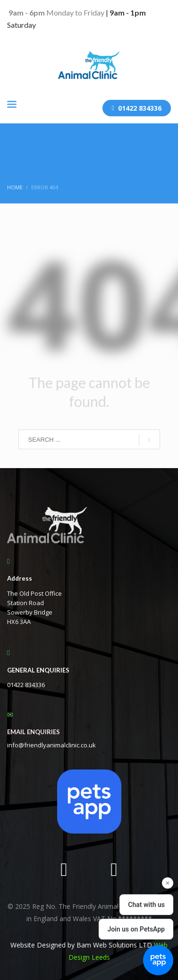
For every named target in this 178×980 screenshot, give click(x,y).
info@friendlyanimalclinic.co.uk (51, 745)
